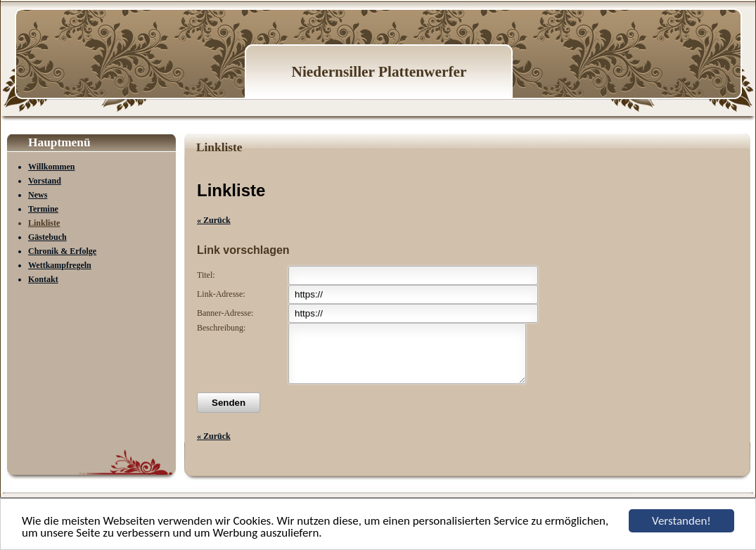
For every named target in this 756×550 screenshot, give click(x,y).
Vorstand (45, 181)
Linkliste (44, 223)
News (38, 195)
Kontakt (43, 279)
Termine (43, 209)
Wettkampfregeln (60, 265)
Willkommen (51, 167)
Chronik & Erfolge (62, 251)
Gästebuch (47, 237)
